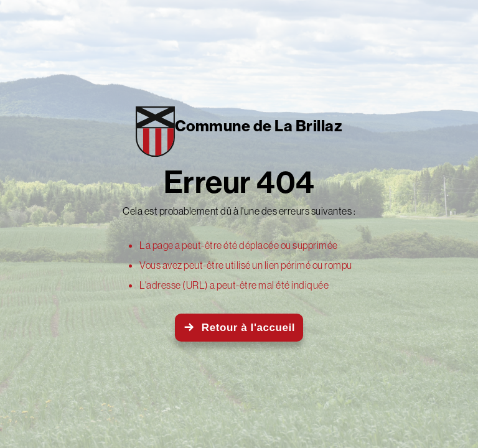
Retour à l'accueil (248, 328)
